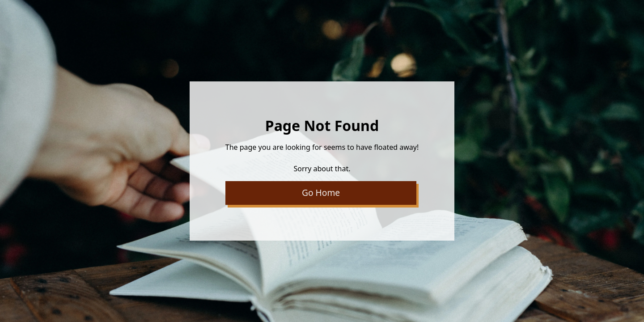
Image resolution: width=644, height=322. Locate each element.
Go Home (321, 193)
